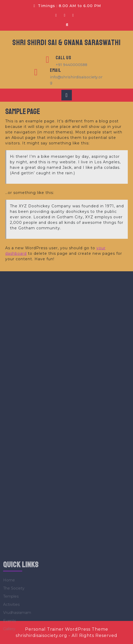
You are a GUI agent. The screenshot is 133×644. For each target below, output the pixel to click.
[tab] (67, 95)
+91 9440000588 (71, 65)
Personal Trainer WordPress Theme (67, 629)
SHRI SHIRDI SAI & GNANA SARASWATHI (66, 42)
